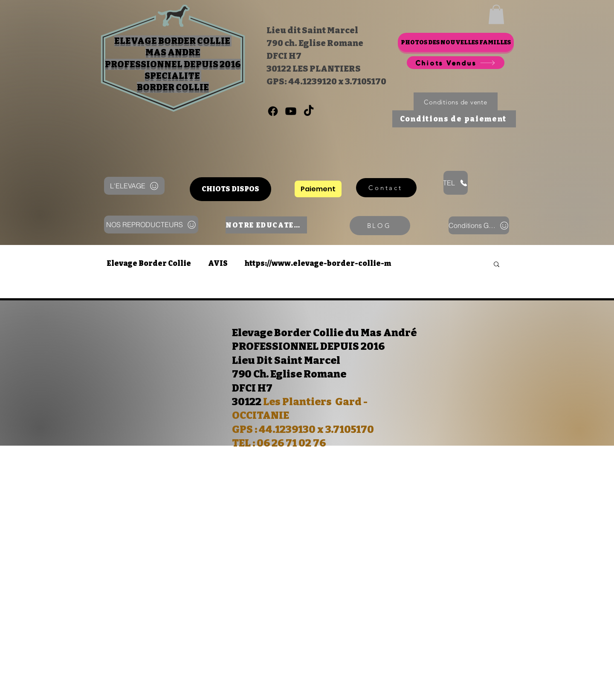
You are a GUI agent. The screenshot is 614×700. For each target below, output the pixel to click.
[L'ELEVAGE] (134, 186)
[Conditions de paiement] (454, 119)
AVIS (218, 264)
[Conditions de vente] (456, 102)
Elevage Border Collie (149, 264)
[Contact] (386, 188)
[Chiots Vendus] (456, 63)
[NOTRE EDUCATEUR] (266, 225)
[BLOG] (380, 226)
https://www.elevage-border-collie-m (318, 264)
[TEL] (456, 183)
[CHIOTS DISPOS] (230, 189)
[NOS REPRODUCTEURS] (151, 225)
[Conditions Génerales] (479, 225)
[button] (496, 14)
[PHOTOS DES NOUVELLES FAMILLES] (456, 42)
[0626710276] (273, 111)
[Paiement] (318, 189)
